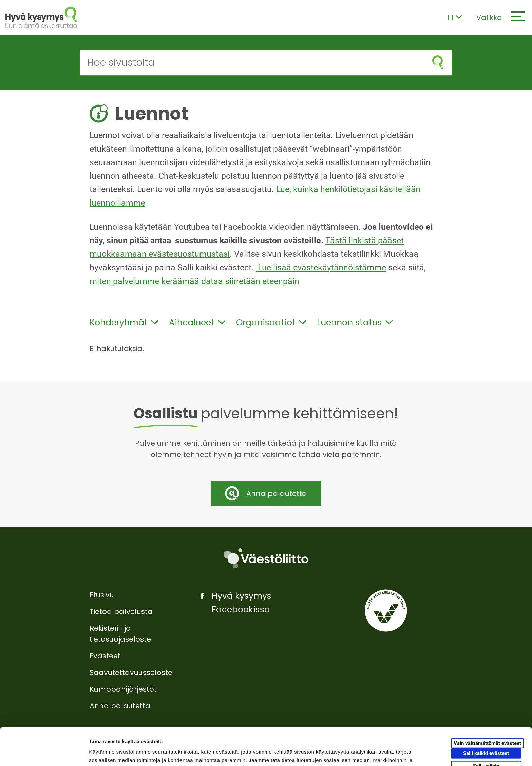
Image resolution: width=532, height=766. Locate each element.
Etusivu (102, 595)
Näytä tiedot (363, 753)
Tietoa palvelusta (121, 611)
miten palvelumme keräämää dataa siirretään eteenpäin (195, 281)
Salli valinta (486, 728)
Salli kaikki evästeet (486, 716)
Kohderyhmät (124, 322)
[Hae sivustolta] (252, 63)
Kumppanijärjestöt (123, 689)
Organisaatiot (271, 322)
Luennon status (355, 322)
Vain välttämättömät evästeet (487, 706)
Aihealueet (197, 322)
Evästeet (105, 656)
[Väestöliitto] (266, 558)
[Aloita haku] (438, 63)
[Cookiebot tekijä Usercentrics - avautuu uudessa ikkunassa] (44, 753)
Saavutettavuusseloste (131, 673)
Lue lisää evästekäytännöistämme (321, 267)
